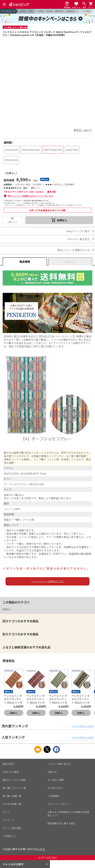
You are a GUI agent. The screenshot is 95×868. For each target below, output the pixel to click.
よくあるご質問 (56, 780)
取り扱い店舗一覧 (12, 796)
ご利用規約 (53, 796)
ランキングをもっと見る (82, 726)
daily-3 (6, 609)
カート (6, 812)
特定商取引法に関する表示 (62, 823)
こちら (41, 849)
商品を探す (8, 764)
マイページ (8, 820)
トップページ (8, 11)
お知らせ (52, 772)
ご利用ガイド (10, 836)
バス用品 (86, 11)
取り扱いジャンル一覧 (14, 788)
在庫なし (14, 713)
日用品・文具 (26, 11)
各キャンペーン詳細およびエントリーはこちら (30, 196)
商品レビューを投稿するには (73, 250)
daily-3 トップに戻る (78, 231)
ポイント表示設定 (12, 828)
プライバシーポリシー (59, 804)
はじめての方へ (56, 788)
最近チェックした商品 (14, 780)
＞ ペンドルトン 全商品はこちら (47, 581)
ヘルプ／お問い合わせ (59, 764)
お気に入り (12, 222)
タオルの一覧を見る (78, 239)
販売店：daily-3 (83, 130)
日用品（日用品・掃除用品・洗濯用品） (57, 11)
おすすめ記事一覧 (12, 804)
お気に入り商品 (11, 772)
